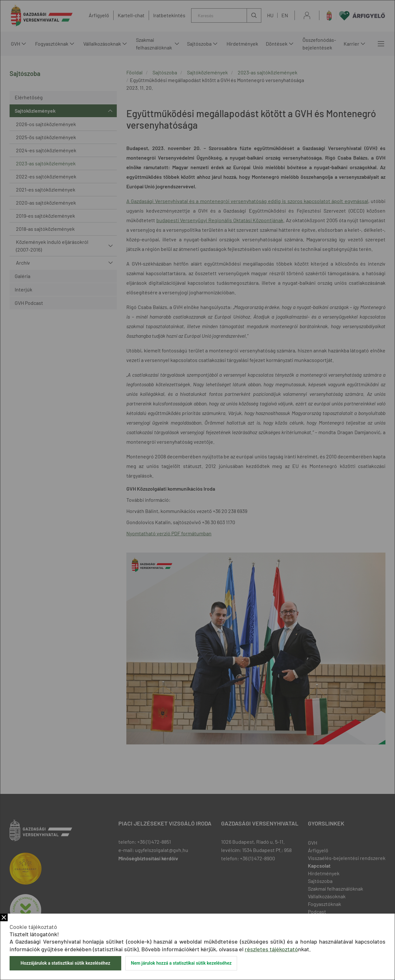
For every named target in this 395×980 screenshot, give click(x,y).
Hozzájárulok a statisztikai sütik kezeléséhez (65, 963)
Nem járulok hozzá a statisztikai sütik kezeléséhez (181, 963)
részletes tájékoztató (271, 949)
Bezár (4, 917)
